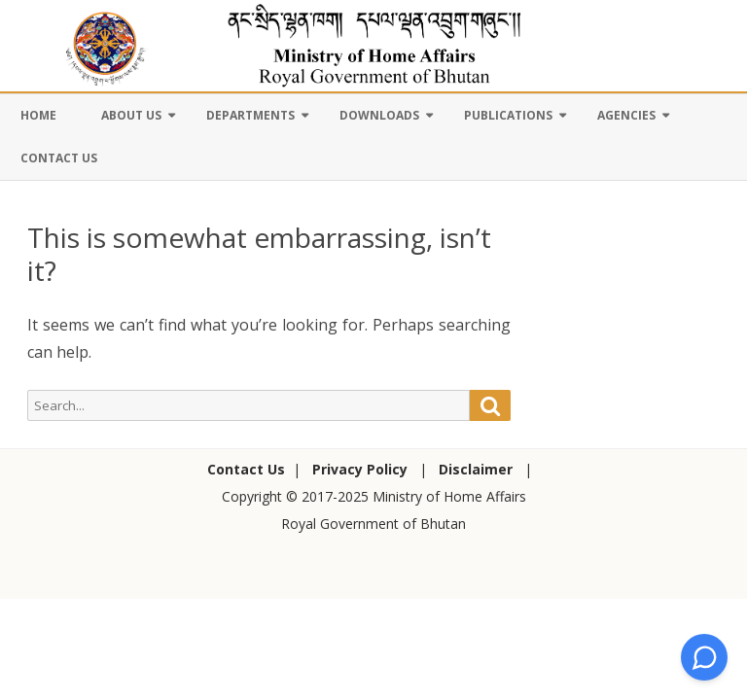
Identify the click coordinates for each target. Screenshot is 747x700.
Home (38, 115)
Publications (508, 115)
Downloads (379, 115)
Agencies (626, 115)
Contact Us (59, 158)
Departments (250, 115)
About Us (131, 115)
